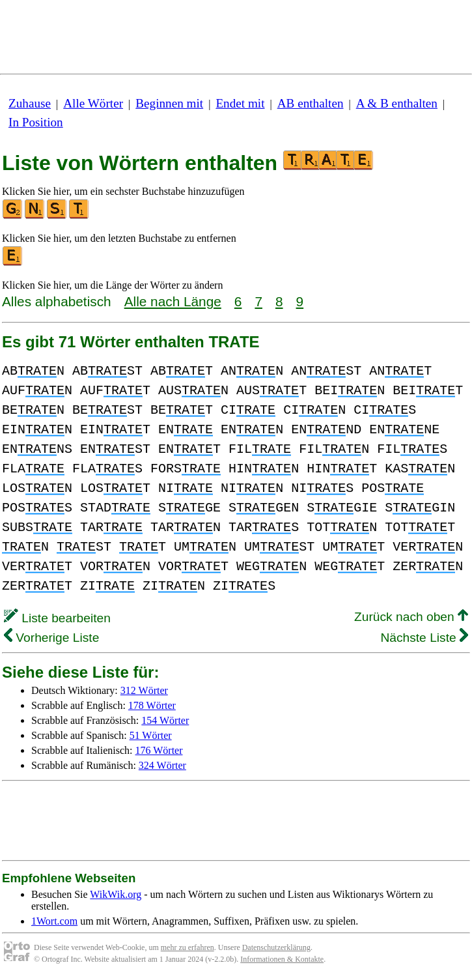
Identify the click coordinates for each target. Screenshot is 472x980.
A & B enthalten (397, 103)
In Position (36, 122)
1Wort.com (54, 921)
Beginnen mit (169, 103)
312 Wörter (144, 690)
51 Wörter (151, 735)
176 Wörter (159, 750)
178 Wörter (152, 705)
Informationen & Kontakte (282, 959)
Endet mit (240, 103)
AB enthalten (311, 103)
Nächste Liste (424, 638)
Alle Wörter (93, 103)
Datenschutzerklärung (276, 947)
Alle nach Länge (173, 301)
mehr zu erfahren (187, 947)
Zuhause (30, 103)
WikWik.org (116, 894)
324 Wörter (162, 765)
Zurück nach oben (411, 617)
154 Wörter (165, 720)
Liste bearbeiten (57, 618)
